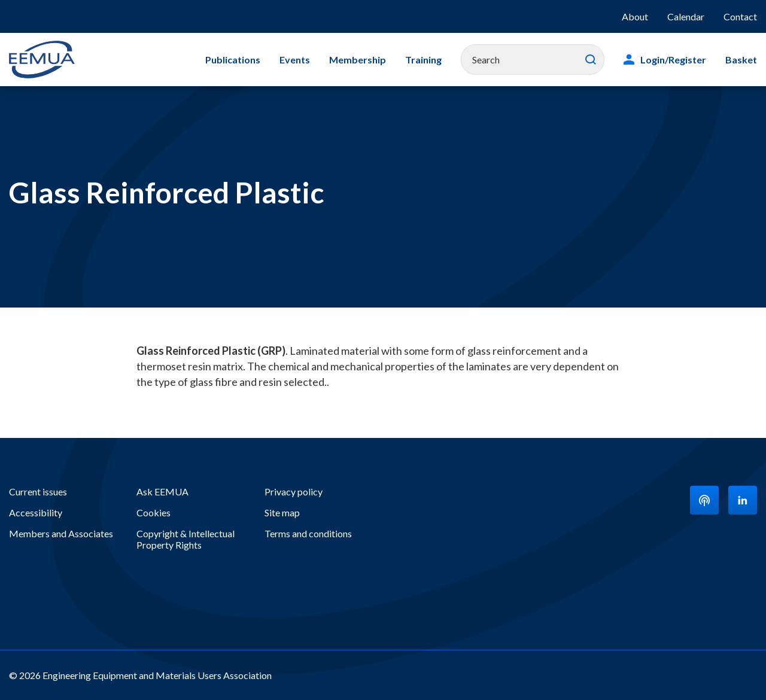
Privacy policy (294, 491)
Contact (740, 16)
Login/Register (673, 60)
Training (423, 60)
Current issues (38, 491)
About (635, 16)
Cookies (153, 512)
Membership (358, 60)
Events (295, 60)
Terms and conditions (308, 533)
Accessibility (36, 512)
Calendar (686, 16)
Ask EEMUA (162, 491)
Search (591, 60)
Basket (741, 60)
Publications (233, 60)
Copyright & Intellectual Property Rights (186, 539)
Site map (282, 512)
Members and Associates (61, 533)
